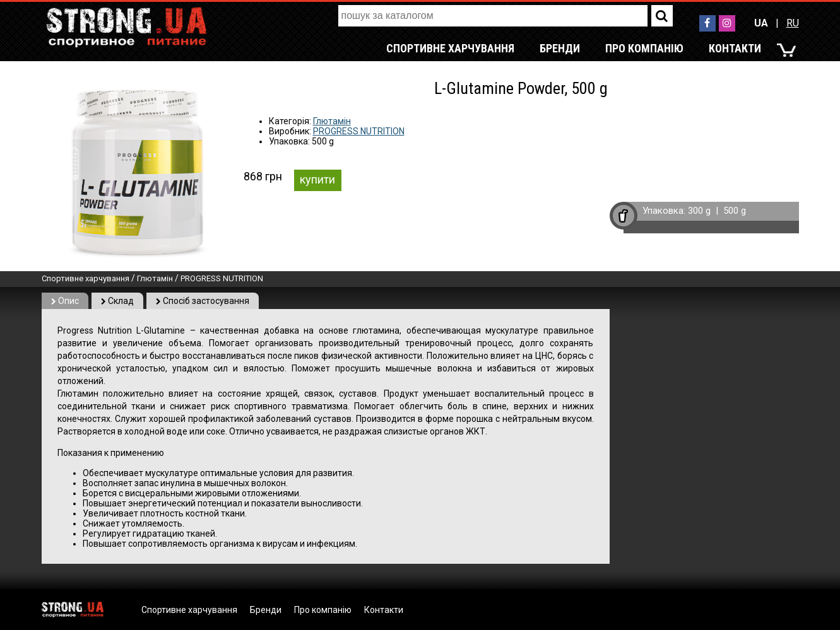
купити (317, 179)
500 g (735, 211)
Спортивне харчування (450, 48)
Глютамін (332, 121)
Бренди (560, 48)
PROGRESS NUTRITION (359, 131)
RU (793, 23)
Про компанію (644, 48)
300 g (699, 211)
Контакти (735, 48)
